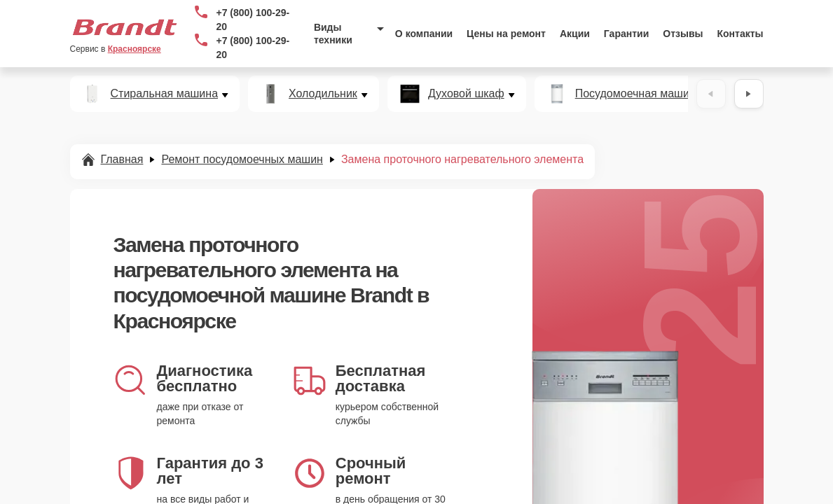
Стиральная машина (165, 94)
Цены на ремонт (506, 34)
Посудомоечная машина (639, 94)
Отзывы (683, 34)
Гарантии (626, 34)
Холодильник (323, 94)
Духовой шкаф (466, 94)
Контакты (741, 34)
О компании (424, 34)
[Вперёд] (749, 94)
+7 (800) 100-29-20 (253, 20)
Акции (575, 34)
